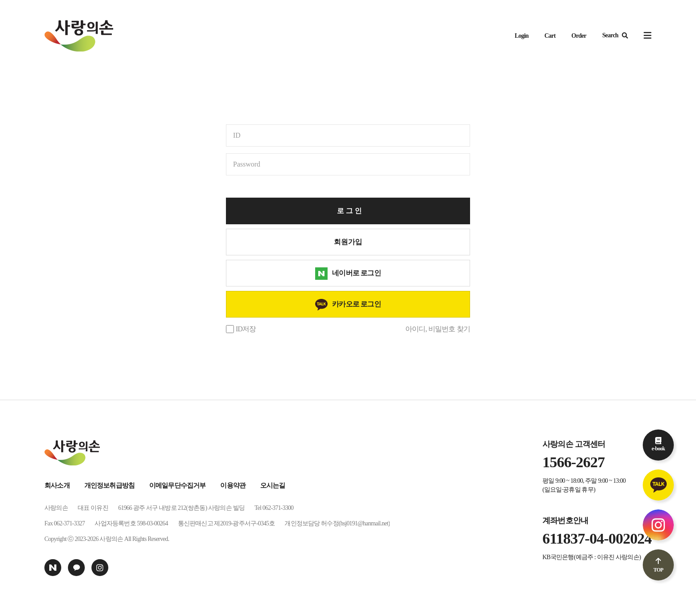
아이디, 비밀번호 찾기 (438, 329)
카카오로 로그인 (356, 304)
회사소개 (57, 485)
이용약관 (233, 485)
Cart (550, 36)
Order (579, 36)
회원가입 (348, 242)
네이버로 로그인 (356, 273)
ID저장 (246, 329)
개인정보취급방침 (110, 485)
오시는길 (273, 485)
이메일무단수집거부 (178, 485)
